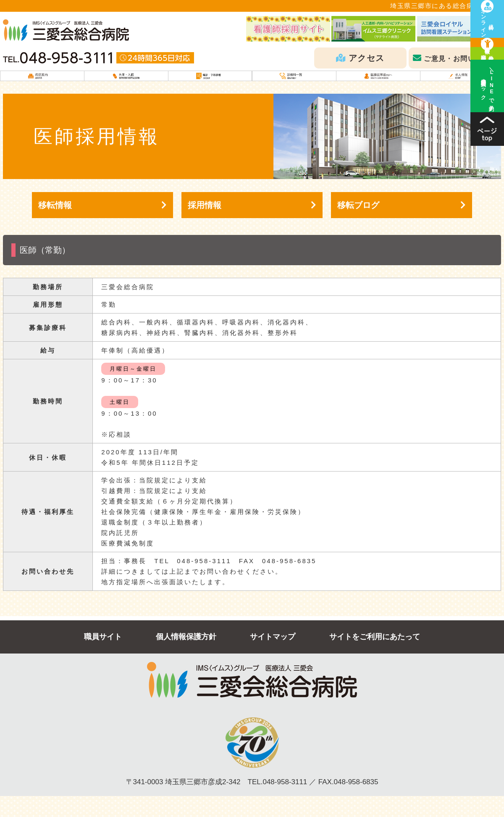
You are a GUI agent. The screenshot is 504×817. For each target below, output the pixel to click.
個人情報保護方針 (186, 658)
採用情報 (205, 226)
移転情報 (55, 226)
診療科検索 (487, 76)
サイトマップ (273, 658)
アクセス (367, 58)
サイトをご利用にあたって (375, 658)
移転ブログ (358, 226)
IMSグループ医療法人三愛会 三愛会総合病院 (66, 30)
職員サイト (103, 658)
